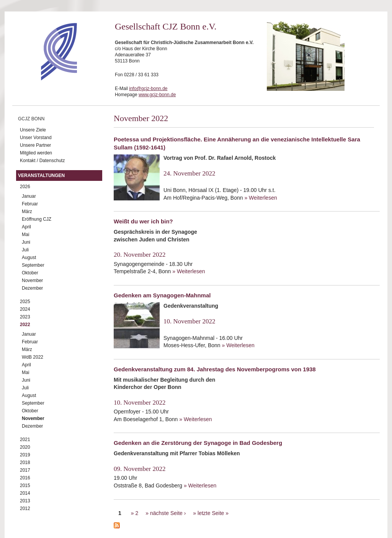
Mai (25, 235)
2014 (25, 493)
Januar (29, 196)
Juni (26, 242)
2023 (25, 317)
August (29, 258)
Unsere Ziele (33, 130)
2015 (25, 486)
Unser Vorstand (36, 138)
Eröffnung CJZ (37, 219)
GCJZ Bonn (31, 119)
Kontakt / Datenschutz (42, 161)
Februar (30, 204)
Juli (25, 250)
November (32, 280)
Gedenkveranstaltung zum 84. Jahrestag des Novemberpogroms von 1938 (215, 369)
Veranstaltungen (41, 176)
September (33, 265)
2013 (25, 501)
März (27, 212)
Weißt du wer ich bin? (143, 221)
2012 (25, 508)
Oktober (30, 273)
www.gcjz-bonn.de (157, 95)
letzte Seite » (213, 513)
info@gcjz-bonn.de (148, 89)
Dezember (32, 288)
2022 (25, 325)
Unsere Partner (35, 145)
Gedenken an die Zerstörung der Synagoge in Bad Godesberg (198, 443)
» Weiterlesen (261, 198)
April (26, 227)
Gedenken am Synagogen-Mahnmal (162, 295)
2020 (25, 447)
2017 (25, 470)
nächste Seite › (168, 513)
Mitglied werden (36, 153)
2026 (25, 187)
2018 (25, 463)
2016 (25, 478)
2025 (25, 302)
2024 (25, 309)
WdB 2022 (33, 357)
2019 (25, 455)
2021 (25, 440)
